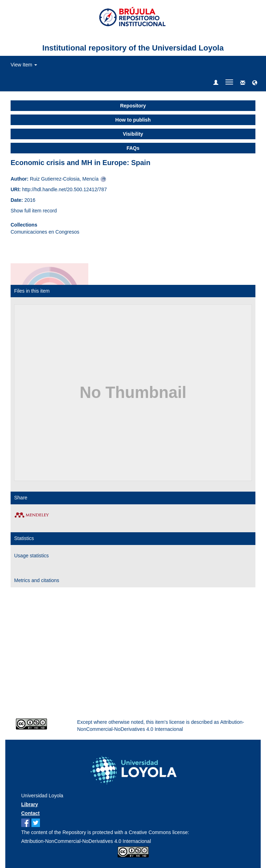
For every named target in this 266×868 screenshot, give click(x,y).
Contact (30, 813)
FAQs (133, 148)
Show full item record (34, 211)
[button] (255, 83)
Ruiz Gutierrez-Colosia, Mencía (64, 179)
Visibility (133, 134)
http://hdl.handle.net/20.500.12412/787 (65, 189)
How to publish (133, 120)
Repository (133, 106)
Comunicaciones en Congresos (45, 232)
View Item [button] (24, 65)
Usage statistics (31, 556)
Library (29, 804)
